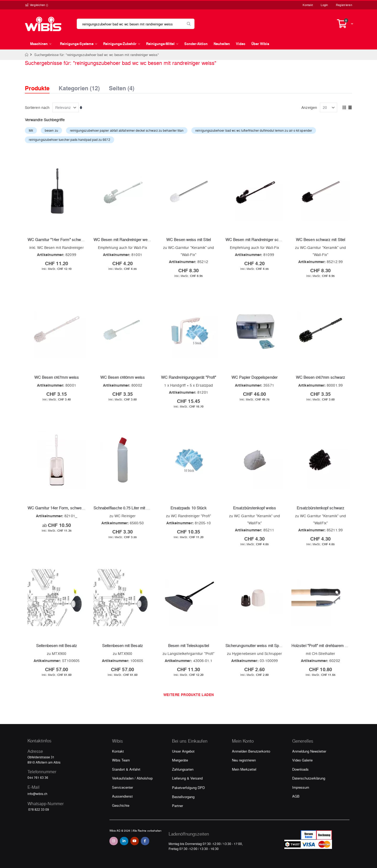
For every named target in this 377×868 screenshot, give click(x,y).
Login (324, 5)
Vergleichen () (37, 5)
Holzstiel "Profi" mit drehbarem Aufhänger (327, 646)
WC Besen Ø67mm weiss (57, 377)
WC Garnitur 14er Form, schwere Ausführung (67, 508)
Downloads (300, 769)
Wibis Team (121, 760)
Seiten (122, 87)
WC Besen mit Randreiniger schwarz (257, 240)
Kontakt (308, 5)
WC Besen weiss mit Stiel (188, 240)
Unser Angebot (183, 751)
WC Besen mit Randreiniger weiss (123, 240)
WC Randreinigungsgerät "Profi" (188, 377)
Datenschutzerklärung (309, 778)
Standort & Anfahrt (126, 769)
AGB (296, 796)
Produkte (37, 88)
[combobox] (136, 24)
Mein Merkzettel (244, 769)
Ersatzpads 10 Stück (188, 508)
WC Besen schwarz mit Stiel (320, 240)
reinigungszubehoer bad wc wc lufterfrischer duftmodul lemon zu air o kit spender (254, 130)
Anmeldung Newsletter (309, 751)
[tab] (41, 84)
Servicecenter (123, 787)
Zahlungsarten (183, 769)
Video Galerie (302, 760)
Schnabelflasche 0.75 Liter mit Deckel (126, 508)
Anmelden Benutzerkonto (251, 751)
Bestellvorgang (183, 797)
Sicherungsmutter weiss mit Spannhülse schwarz (268, 646)
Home (27, 55)
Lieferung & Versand (187, 778)
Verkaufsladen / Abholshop (132, 778)
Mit (31, 130)
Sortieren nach (37, 107)
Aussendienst (122, 796)
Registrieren (344, 5)
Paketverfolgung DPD (188, 788)
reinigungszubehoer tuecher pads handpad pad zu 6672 (70, 140)
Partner (178, 806)
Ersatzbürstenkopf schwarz (320, 508)
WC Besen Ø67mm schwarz (320, 377)
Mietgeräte (180, 760)
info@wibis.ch (37, 794)
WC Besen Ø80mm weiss (123, 377)
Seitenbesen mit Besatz (57, 646)
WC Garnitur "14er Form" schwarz (57, 240)
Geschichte (121, 805)
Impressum (301, 787)
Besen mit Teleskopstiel (188, 646)
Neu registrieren (244, 760)
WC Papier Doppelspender (254, 377)
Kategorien (79, 87)
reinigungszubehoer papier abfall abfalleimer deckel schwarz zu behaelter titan (127, 130)
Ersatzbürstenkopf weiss (254, 508)
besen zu (51, 130)
